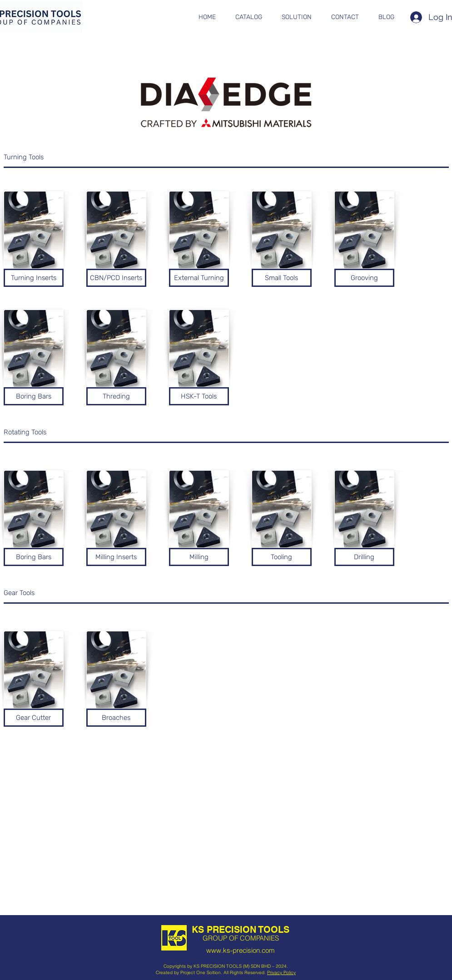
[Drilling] (364, 557)
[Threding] (116, 396)
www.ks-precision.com (241, 950)
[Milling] (199, 557)
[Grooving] (364, 278)
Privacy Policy (281, 973)
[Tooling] (282, 557)
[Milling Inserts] (116, 557)
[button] (249, 17)
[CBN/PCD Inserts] (116, 278)
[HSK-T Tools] (199, 396)
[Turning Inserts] (34, 278)
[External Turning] (199, 278)
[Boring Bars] (34, 396)
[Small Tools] (282, 278)
